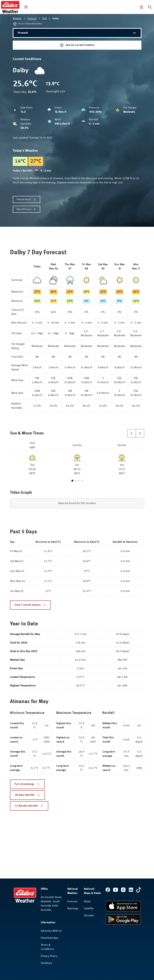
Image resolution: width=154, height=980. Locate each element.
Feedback (46, 946)
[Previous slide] (132, 433)
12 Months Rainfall (29, 806)
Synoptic (89, 898)
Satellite (89, 891)
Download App (49, 921)
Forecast (32, 19)
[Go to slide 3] (79, 481)
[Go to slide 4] (82, 481)
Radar (87, 884)
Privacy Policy (49, 939)
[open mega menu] (26, 7)
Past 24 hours (26, 199)
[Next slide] (140, 433)
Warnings (73, 891)
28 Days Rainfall (27, 795)
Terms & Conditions (47, 930)
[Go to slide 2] (76, 481)
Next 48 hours (26, 209)
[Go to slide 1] (72, 481)
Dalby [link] (56, 19)
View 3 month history (30, 605)
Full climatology (27, 784)
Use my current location (77, 45)
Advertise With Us (51, 914)
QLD (44, 19)
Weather (17, 19)
